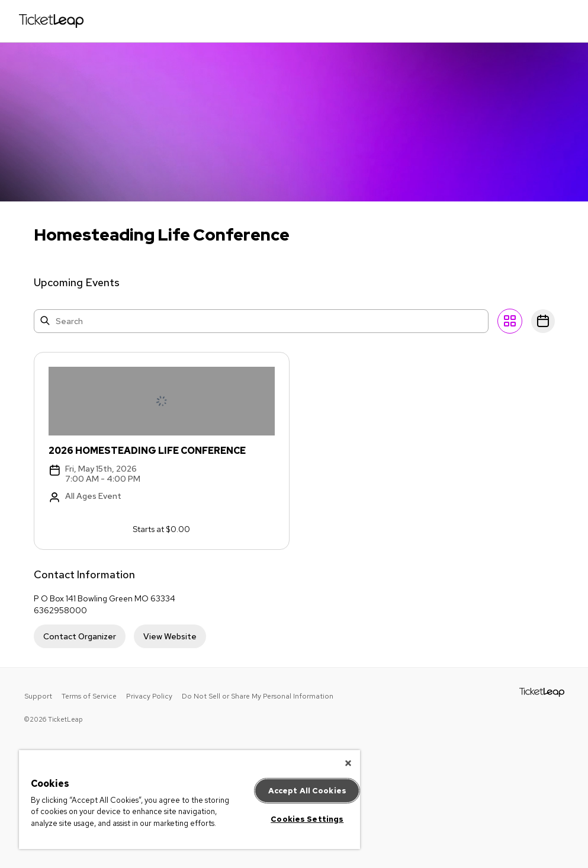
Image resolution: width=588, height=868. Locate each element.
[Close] (348, 763)
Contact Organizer (80, 636)
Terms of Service (89, 696)
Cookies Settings (307, 819)
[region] (189, 800)
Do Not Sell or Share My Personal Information (258, 696)
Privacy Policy (149, 696)
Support (38, 696)
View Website (170, 636)
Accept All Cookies (307, 791)
